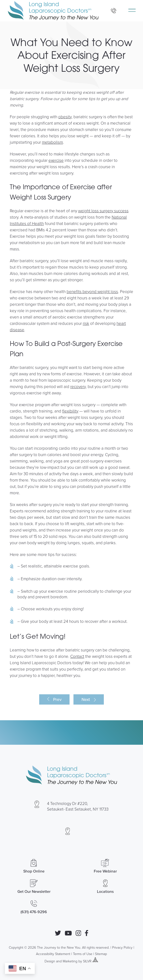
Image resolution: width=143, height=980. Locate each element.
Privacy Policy (122, 947)
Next (86, 699)
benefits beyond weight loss (92, 291)
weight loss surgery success (103, 211)
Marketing (70, 961)
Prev (57, 699)
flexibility (70, 411)
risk (86, 323)
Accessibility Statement (53, 954)
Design (50, 961)
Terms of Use (83, 954)
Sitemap (101, 954)
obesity (65, 117)
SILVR (87, 961)
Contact (77, 656)
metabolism (52, 142)
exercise (56, 160)
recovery (78, 386)
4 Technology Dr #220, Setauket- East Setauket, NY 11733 (78, 806)
